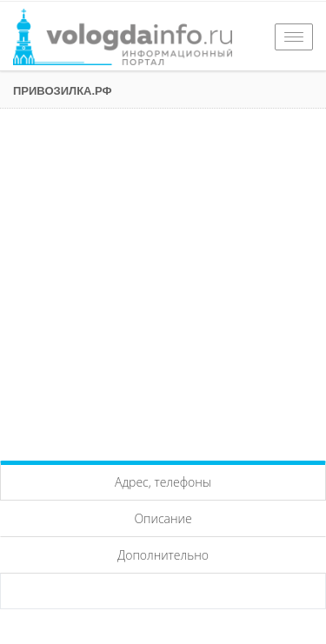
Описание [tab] (163, 518)
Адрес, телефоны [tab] (163, 482)
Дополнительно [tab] (163, 555)
